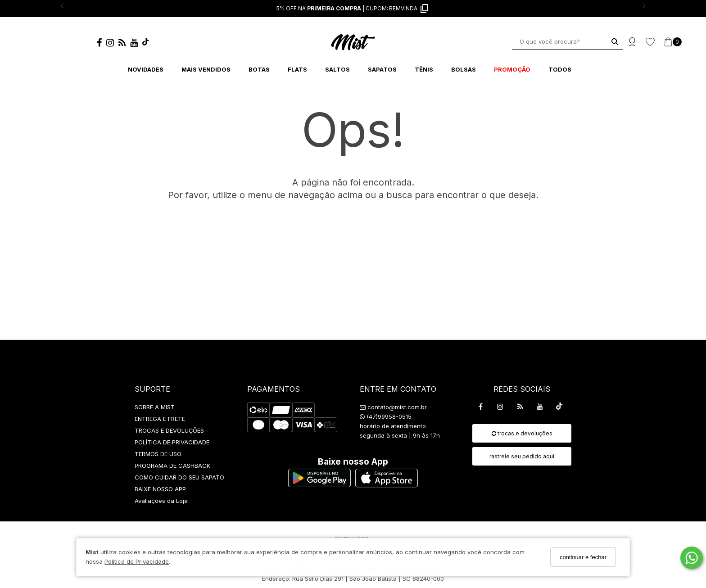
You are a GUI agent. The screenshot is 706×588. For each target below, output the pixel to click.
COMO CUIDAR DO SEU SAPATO (179, 477)
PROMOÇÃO (512, 69)
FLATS (297, 69)
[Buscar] (615, 42)
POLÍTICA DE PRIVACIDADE (172, 442)
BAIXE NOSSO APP (160, 489)
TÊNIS (424, 69)
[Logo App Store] (387, 485)
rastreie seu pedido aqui (522, 456)
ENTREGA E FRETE (160, 419)
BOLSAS (464, 69)
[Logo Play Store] (319, 485)
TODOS (560, 69)
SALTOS (337, 69)
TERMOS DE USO (158, 454)
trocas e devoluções (522, 433)
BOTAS (259, 69)
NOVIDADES (146, 69)
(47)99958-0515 (386, 416)
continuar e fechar (583, 557)
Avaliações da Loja (161, 501)
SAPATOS (382, 69)
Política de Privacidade (137, 561)
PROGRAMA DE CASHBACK (172, 466)
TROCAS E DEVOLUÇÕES (169, 430)
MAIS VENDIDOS (206, 69)
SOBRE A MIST (155, 407)
